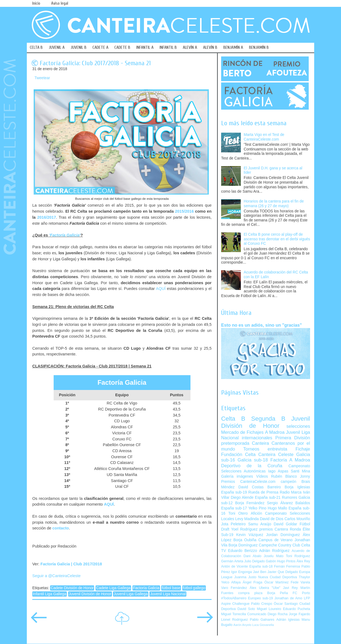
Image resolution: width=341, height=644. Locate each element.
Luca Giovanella (263, 625)
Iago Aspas (278, 471)
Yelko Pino (257, 508)
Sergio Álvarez (280, 503)
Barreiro (274, 487)
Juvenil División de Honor (90, 594)
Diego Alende (242, 498)
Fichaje (303, 449)
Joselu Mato (274, 556)
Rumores (290, 498)
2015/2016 (184, 211)
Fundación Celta (238, 454)
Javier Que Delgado (283, 572)
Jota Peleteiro (233, 524)
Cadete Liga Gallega (113, 588)
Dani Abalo (252, 556)
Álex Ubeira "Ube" (265, 588)
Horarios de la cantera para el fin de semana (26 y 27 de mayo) (274, 204)
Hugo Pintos (286, 561)
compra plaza (250, 593)
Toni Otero (238, 513)
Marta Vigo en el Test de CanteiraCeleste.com (264, 137)
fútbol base (171, 588)
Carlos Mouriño (297, 519)
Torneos (251, 449)
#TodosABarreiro (234, 598)
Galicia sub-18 (253, 460)
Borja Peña (277, 593)
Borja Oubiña (245, 540)
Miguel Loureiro (269, 609)
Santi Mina (300, 471)
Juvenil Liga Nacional (168, 594)
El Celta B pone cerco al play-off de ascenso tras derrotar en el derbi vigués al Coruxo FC (277, 239)
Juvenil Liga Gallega (131, 594)
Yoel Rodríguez (244, 529)
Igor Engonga (242, 572)
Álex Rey (303, 561)
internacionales (257, 438)
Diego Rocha (278, 614)
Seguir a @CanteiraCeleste (57, 576)
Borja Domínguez (243, 545)
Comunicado (257, 614)
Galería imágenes (237, 476)
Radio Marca (291, 492)
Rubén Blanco (284, 476)
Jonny (305, 476)
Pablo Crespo (261, 604)
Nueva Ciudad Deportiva (278, 577)
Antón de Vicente (235, 566)
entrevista (278, 449)
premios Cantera (274, 529)
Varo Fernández (234, 588)
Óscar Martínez (277, 582)
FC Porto (301, 593)
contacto (60, 528)
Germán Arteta (232, 561)
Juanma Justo (245, 577)
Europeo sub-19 (260, 598)
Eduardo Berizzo (242, 551)
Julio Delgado (254, 561)
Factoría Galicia (146, 588)
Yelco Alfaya (231, 582)
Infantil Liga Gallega (50, 594)
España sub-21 (268, 498)
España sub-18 (261, 566)
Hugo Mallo (277, 508)
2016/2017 (47, 217)
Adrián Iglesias (288, 620)
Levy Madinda (247, 519)
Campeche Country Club (279, 545)
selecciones (298, 426)
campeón (289, 482)
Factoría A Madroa (290, 460)
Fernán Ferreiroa (287, 566)
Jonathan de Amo (288, 598)
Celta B (233, 419)
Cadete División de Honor (72, 588)
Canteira (260, 443)
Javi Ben (259, 572)
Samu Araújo (260, 524)
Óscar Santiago (286, 604)
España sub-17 (234, 508)
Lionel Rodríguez (235, 620)
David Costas (251, 487)
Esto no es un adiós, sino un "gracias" (261, 325)
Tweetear (42, 78)
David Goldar (285, 524)
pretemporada (235, 443)
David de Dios (271, 519)
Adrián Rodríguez (274, 551)
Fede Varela (300, 582)
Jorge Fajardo (299, 614)
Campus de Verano (275, 540)
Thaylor (304, 577)
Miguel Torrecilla (234, 614)
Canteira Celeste (276, 454)
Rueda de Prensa (263, 492)
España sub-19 (234, 492)
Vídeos (262, 476)
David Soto (246, 609)
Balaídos (303, 503)
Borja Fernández (250, 503)
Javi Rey (290, 588)
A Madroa (275, 432)
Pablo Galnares (262, 620)
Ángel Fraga (253, 582)
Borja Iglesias (297, 487)
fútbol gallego (194, 588)
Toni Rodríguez (298, 556)
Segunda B (268, 419)
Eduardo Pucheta (297, 609)
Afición (256, 513)
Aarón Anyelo (242, 625)
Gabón (271, 561)
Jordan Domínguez (283, 535)
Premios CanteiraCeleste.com (248, 482)
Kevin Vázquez (250, 535)
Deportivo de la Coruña (252, 466)
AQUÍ (161, 289)
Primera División (293, 438)
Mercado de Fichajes (242, 432)
